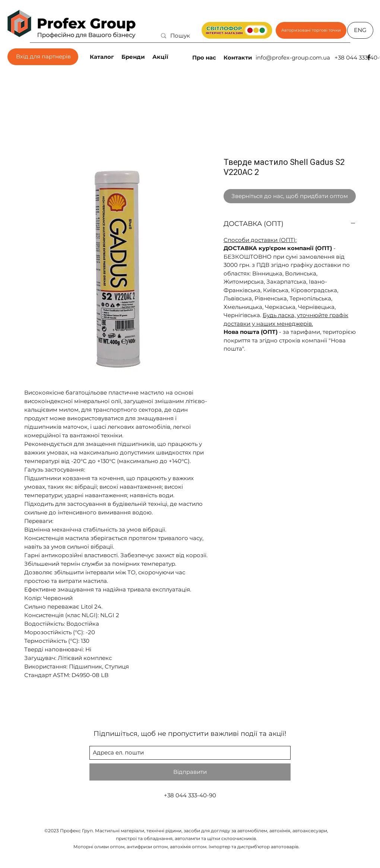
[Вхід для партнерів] (43, 57)
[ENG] (360, 30)
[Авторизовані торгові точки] (311, 30)
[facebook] (369, 57)
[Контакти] (239, 57)
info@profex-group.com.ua (293, 58)
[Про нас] (205, 57)
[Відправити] (190, 772)
